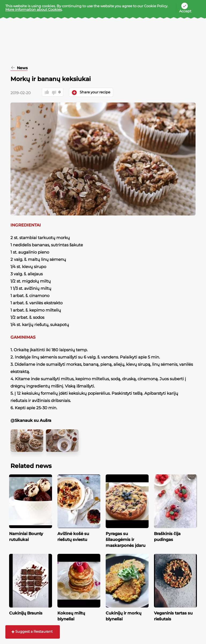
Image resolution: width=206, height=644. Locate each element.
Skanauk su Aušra (33, 420)
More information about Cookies (34, 9)
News (22, 68)
